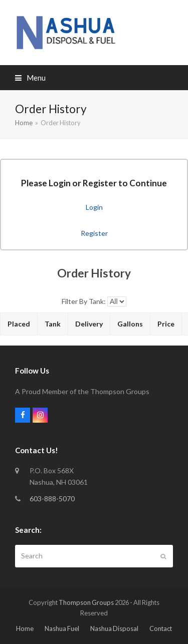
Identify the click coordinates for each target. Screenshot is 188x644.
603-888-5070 (52, 499)
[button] (30, 78)
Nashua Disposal (114, 628)
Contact (161, 628)
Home (25, 628)
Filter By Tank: (84, 301)
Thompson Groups (86, 602)
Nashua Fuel (62, 628)
